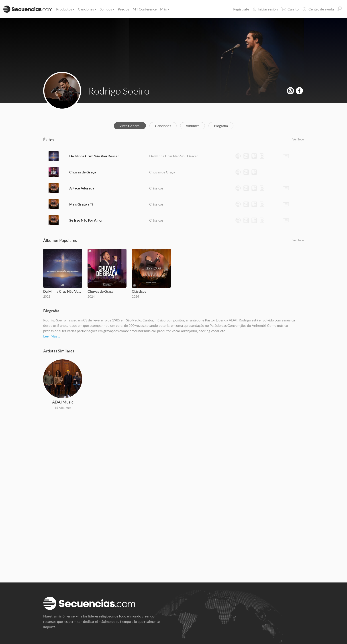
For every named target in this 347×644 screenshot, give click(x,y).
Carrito (290, 9)
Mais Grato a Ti (81, 204)
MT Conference (145, 9)
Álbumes (193, 126)
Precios (123, 9)
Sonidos (107, 9)
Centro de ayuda (318, 9)
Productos (65, 9)
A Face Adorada (82, 188)
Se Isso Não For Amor (86, 220)
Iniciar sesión (265, 9)
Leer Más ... (52, 336)
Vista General (130, 126)
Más (164, 9)
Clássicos (156, 188)
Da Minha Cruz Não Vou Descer (94, 156)
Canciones (87, 9)
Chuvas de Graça (83, 172)
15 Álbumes (63, 408)
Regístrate (241, 9)
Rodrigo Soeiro (119, 91)
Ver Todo (298, 139)
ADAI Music (63, 402)
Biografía (221, 126)
